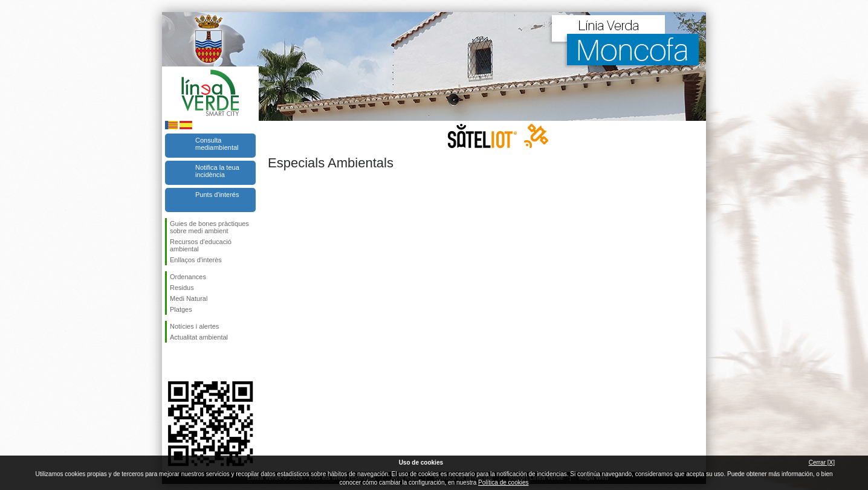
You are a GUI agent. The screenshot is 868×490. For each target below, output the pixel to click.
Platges (181, 309)
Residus (182, 288)
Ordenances (188, 277)
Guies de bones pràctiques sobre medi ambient (209, 227)
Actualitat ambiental (199, 337)
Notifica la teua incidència (217, 171)
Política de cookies (503, 482)
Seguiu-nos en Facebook (172, 362)
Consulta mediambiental (217, 144)
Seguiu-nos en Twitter (192, 362)
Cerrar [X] (822, 463)
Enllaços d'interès (196, 260)
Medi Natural (189, 298)
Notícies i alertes (194, 326)
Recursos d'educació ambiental (201, 245)
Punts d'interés (217, 195)
